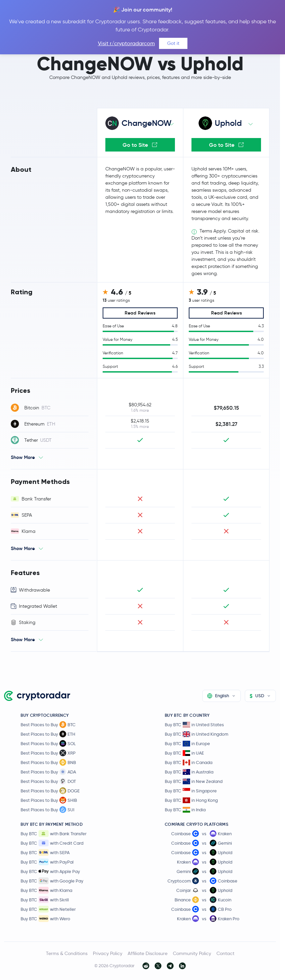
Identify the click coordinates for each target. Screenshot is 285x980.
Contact (225, 953)
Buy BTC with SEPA (45, 852)
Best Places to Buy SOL (48, 743)
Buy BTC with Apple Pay (50, 871)
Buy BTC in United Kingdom (197, 734)
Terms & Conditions (67, 953)
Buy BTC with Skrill (45, 900)
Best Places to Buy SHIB (49, 800)
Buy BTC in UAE (184, 753)
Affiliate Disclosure (148, 953)
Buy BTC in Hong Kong (191, 800)
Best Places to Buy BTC (48, 725)
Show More (23, 457)
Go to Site (140, 145)
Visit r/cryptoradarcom (126, 43)
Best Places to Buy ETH (48, 734)
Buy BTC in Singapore (191, 791)
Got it (173, 43)
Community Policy (192, 953)
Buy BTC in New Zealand (194, 781)
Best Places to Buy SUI (47, 810)
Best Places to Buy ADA (48, 772)
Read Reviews (140, 313)
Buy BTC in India (185, 810)
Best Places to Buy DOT (48, 781)
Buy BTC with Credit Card (52, 843)
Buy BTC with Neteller (48, 909)
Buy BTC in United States (194, 725)
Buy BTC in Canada (189, 763)
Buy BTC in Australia (189, 772)
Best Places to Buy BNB (48, 762)
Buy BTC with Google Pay (52, 881)
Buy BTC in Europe (187, 744)
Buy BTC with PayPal (47, 862)
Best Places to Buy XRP (48, 753)
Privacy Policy (108, 953)
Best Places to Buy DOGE (50, 791)
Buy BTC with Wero (45, 919)
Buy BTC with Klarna (46, 890)
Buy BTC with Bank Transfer (54, 834)
